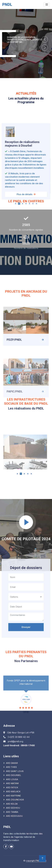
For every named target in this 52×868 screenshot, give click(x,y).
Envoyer (26, 665)
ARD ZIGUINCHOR (15, 800)
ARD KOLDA (12, 804)
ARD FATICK (12, 787)
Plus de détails (26, 233)
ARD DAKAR (12, 763)
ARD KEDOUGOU (14, 816)
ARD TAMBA (12, 812)
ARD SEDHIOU (13, 808)
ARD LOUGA (12, 779)
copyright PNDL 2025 (36, 861)
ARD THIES (11, 767)
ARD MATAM (12, 783)
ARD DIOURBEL (14, 775)
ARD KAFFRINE (13, 796)
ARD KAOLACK (13, 791)
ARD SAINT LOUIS (15, 771)
